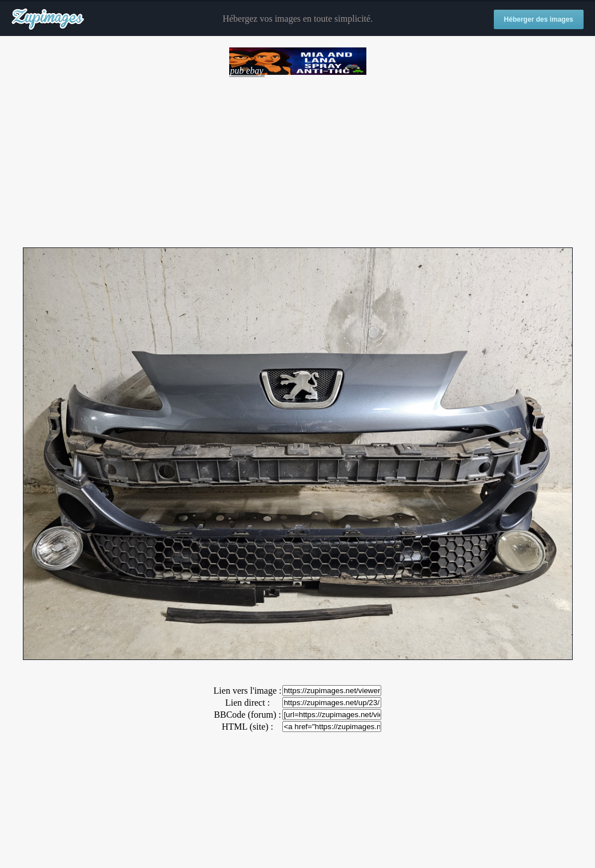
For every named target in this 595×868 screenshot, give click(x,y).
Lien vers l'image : (248, 691)
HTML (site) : (247, 727)
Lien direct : (247, 703)
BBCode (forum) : (247, 715)
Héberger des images (539, 19)
